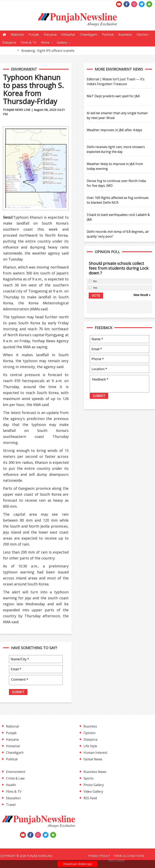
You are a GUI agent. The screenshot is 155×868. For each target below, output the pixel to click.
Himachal (68, 34)
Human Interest (95, 753)
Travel (11, 805)
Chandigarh (89, 34)
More (45, 42)
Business (125, 34)
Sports (89, 778)
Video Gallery (93, 791)
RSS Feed (90, 798)
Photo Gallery (94, 785)
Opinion (143, 34)
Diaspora (9, 42)
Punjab (34, 34)
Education (13, 798)
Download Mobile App (78, 864)
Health (11, 785)
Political (108, 34)
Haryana (50, 34)
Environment (16, 772)
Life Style (90, 746)
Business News (95, 772)
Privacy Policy (99, 856)
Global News (93, 759)
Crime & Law (15, 778)
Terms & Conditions (129, 856)
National (17, 34)
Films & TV (29, 42)
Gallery (62, 42)
